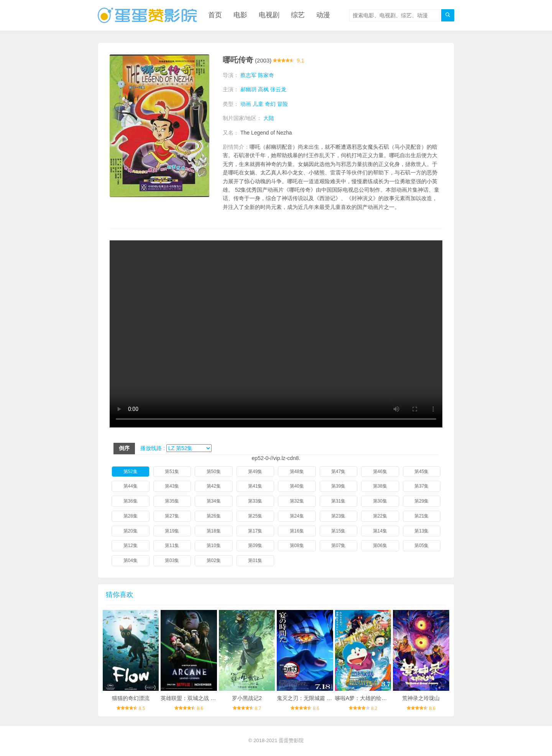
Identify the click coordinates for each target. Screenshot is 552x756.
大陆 (269, 118)
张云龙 (278, 89)
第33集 (255, 501)
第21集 (421, 516)
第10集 (214, 546)
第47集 (338, 472)
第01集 (255, 560)
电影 (240, 15)
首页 (215, 15)
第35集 (172, 501)
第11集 (172, 546)
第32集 (297, 501)
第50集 (214, 472)
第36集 (131, 501)
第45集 (421, 472)
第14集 (380, 531)
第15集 (338, 531)
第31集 (338, 501)
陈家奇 (266, 75)
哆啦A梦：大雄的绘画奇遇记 (369, 698)
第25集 (255, 516)
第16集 (297, 531)
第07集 (338, 546)
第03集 (172, 560)
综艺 (298, 15)
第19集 (172, 531)
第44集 (131, 486)
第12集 (131, 546)
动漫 (323, 15)
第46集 (380, 472)
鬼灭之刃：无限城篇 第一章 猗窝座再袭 (324, 698)
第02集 (214, 560)
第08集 (297, 546)
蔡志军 (248, 75)
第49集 (255, 472)
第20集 (131, 531)
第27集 (172, 516)
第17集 (255, 531)
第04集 (131, 560)
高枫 (263, 89)
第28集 (131, 516)
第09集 (255, 546)
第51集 (172, 472)
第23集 (338, 516)
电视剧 (269, 15)
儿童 (258, 104)
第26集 (214, 516)
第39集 (338, 486)
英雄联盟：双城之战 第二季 (194, 698)
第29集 (421, 501)
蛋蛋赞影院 (291, 741)
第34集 (214, 501)
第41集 (255, 486)
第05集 (421, 546)
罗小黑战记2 (247, 698)
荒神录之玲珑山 (421, 698)
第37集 (421, 486)
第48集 (297, 472)
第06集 (380, 546)
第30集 (380, 501)
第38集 (380, 486)
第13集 (421, 531)
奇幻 (270, 104)
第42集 (214, 486)
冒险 (283, 104)
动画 (246, 104)
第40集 (297, 486)
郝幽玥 (248, 89)
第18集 (214, 531)
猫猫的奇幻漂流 (131, 698)
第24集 (297, 516)
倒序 (124, 448)
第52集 (131, 472)
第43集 (172, 486)
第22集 (380, 516)
